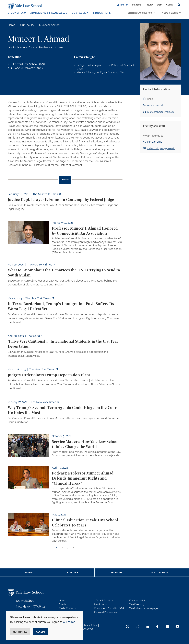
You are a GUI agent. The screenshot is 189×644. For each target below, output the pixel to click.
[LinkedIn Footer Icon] (147, 627)
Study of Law (17, 13)
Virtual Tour (160, 573)
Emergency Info (138, 601)
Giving (29, 573)
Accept (41, 632)
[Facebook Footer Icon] (157, 627)
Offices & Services (104, 601)
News (62, 601)
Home (12, 25)
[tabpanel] (65, 373)
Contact (73, 573)
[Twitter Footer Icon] (127, 627)
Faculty (149, 5)
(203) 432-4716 (155, 105)
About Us (116, 573)
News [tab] (65, 180)
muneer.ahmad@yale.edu (161, 112)
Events (63, 604)
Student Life (102, 13)
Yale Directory (137, 604)
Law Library (100, 604)
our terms (69, 622)
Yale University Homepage (143, 608)
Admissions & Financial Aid (49, 13)
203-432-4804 (155, 142)
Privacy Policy (90, 625)
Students (137, 5)
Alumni (170, 5)
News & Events (170, 13)
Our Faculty (80, 13)
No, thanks (20, 632)
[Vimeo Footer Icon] (167, 627)
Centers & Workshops (140, 13)
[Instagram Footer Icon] (137, 627)
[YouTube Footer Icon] (177, 627)
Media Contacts (67, 608)
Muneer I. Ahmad (49, 25)
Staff (159, 5)
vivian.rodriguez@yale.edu (161, 148)
